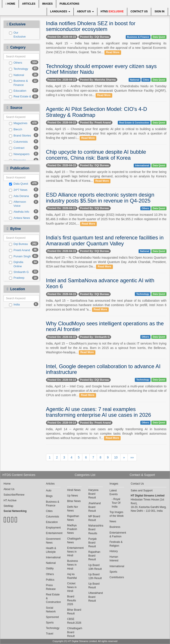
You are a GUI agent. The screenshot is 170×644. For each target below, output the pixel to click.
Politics (50, 580)
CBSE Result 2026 (74, 621)
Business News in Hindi (72, 565)
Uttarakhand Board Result (96, 597)
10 (116, 457)
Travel (50, 634)
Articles (29, 4)
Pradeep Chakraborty (19, 280)
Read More (113, 52)
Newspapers (19, 154)
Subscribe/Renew (14, 495)
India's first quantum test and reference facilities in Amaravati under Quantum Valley (105, 240)
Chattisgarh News (74, 541)
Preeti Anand (19, 250)
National (17, 75)
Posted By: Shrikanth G (95, 337)
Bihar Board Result (74, 612)
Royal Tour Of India (116, 503)
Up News (72, 496)
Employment (53, 528)
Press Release (51, 587)
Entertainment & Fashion (117, 535)
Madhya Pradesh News (72, 529)
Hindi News (74, 490)
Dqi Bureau (18, 244)
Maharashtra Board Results (96, 529)
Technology (19, 69)
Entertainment (53, 533)
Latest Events (114, 492)
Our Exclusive (17, 35)
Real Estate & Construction (20, 98)
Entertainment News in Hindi (74, 552)
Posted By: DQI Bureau (95, 37)
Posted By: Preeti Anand (95, 123)
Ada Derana (19, 196)
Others (16, 63)
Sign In (159, 11)
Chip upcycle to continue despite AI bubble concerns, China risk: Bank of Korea (96, 155)
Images (47, 4)
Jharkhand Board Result (95, 507)
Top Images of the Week (117, 514)
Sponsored (52, 617)
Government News (53, 541)
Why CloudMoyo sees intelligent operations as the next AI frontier (105, 326)
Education (18, 91)
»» (132, 457)
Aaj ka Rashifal (72, 576)
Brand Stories (20, 136)
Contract (17, 148)
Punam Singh (20, 256)
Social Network (51, 610)
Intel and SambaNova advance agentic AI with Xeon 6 (100, 283)
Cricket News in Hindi (72, 587)
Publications (69, 4)
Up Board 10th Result (95, 567)
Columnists (18, 142)
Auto (49, 491)
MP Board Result (94, 518)
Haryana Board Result (93, 494)
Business (115, 527)
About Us (85, 11)
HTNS (112, 11)
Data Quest (19, 184)
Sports (50, 623)
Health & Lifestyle (51, 550)
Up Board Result (94, 586)
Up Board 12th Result (95, 576)
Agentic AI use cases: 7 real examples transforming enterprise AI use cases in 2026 (99, 412)
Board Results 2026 (71, 600)
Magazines (18, 123)
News (113, 521)
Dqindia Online (16, 264)
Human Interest (114, 559)
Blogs (49, 496)
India (14, 305)
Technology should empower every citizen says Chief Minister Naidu (101, 69)
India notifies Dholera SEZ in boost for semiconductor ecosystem (91, 26)
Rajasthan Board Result (94, 556)
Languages (60, 11)
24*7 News (18, 190)
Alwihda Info (19, 212)
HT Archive (10, 500)
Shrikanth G (19, 272)
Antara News (19, 218)
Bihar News (74, 501)
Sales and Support (142, 491)
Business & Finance (18, 83)
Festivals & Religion (116, 544)
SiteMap (8, 506)
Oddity (50, 568)
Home (10, 4)
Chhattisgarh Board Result (74, 632)
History (114, 551)
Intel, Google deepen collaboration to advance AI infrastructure (103, 369)
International (142, 165)
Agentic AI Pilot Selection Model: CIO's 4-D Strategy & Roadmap (97, 112)
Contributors (117, 577)
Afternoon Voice (17, 204)
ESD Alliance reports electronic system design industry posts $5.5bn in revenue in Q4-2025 (100, 198)
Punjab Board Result (92, 543)
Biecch (16, 129)
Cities (146, 80)
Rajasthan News (73, 518)
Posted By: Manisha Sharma (98, 80)
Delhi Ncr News (72, 509)
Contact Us (139, 11)
